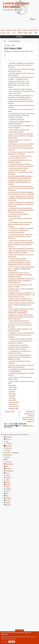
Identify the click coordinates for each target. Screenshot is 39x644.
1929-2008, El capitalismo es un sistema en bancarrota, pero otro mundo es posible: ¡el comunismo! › (28, 417)
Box (7, 494)
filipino (30, 33)
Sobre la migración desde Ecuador (19, 321)
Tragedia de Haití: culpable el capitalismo (21, 339)
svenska (25, 30)
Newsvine (8, 469)
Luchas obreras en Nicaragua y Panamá (21, 241)
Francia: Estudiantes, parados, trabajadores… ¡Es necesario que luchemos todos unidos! (20, 172)
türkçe (36, 30)
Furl (7, 460)
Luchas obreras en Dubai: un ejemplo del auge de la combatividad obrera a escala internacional (20, 236)
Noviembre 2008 (14, 406)
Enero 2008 (12, 385)
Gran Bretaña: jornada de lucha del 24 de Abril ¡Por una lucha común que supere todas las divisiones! (21, 188)
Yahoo (8, 480)
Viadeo (8, 475)
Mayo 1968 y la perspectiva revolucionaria (21, 249)
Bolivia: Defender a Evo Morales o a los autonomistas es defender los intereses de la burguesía (21, 101)
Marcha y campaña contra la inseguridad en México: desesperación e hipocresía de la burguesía (21, 245)
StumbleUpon (10, 471)
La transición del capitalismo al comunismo (21, 228)
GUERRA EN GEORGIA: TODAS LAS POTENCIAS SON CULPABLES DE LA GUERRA (19, 182)
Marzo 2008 (12, 390)
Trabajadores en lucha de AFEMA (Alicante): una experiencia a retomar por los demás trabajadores (21, 335)
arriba (19, 415)
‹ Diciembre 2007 (10, 412)
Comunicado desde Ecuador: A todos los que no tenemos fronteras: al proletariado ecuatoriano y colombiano (21, 116)
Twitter (8, 491)
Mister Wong (9, 464)
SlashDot (8, 489)
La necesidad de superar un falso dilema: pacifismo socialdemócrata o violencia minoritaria (20, 224)
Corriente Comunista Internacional (16, 5)
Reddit (8, 487)
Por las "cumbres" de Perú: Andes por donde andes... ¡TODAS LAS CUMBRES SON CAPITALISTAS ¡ (21, 269)
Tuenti (7, 473)
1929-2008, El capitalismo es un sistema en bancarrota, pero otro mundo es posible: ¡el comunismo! (21, 65)
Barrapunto (9, 437)
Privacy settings (19, 631)
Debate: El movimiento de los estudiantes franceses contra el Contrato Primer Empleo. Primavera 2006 (21, 136)
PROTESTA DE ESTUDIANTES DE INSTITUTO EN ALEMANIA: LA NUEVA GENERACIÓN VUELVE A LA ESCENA (19, 263)
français (9, 30)
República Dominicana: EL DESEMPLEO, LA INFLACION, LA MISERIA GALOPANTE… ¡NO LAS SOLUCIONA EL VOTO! (21, 295)
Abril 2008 (12, 392)
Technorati (9, 455)
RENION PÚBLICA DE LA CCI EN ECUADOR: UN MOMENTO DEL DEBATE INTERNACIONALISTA (20, 275)
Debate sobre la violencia (16, 132)
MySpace (8, 505)
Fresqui (8, 451)
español (31, 30)
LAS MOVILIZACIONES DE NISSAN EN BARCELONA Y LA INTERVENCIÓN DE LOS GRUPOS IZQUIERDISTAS (21, 210)
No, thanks (12, 643)
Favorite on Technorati (12, 453)
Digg (7, 441)
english (3, 30)
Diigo (7, 496)
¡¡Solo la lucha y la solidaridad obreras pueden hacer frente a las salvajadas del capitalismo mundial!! (19, 357)
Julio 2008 (12, 398)
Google (8, 500)
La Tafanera (9, 444)
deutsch (14, 30)
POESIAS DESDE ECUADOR (18, 259)
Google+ (8, 484)
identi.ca (8, 482)
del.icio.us (9, 439)
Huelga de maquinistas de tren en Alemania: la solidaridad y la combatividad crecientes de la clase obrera (21, 198)
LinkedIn (8, 503)
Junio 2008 (12, 396)
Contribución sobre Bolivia (17, 120)
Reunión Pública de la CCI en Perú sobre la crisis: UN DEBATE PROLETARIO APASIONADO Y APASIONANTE (21, 311)
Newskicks (9, 446)
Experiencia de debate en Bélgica (19, 168)
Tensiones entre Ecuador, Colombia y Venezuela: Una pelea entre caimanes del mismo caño (20, 325)
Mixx (7, 466)
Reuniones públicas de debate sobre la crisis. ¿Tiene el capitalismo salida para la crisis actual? (21, 305)
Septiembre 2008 (14, 402)
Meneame (8, 462)
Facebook (9, 498)
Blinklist (8, 457)
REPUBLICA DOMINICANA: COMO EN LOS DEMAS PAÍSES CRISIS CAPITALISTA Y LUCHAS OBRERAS (21, 281)
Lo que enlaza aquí (14, 41)
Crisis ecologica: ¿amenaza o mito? (19, 130)
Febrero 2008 (13, 388)
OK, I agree (4, 643)
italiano (20, 30)
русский (3, 33)
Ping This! (9, 448)
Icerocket (8, 478)
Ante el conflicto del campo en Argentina (21, 89)
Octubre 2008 (13, 404)
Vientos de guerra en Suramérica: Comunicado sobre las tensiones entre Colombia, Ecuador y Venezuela (19, 347)
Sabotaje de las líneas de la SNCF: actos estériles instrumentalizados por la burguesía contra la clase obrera (21, 317)
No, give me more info (10, 640)
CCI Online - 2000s (10, 45)
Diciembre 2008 (14, 409)
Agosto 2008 (13, 400)
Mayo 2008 (12, 394)
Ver (5, 41)
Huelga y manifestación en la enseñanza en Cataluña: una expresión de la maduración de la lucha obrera (21, 204)
